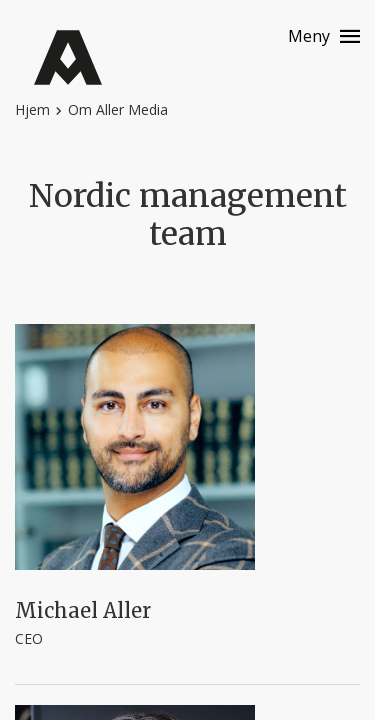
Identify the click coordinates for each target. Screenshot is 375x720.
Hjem (32, 109)
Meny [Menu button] (309, 36)
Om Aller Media (118, 109)
